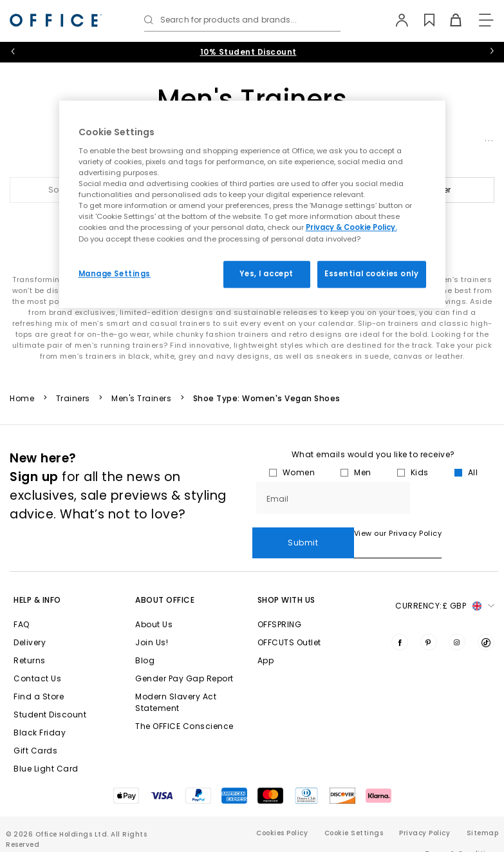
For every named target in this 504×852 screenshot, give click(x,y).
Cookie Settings (354, 814)
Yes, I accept (266, 274)
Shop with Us (286, 581)
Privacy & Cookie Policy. (351, 228)
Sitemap (483, 814)
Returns (30, 642)
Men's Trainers (141, 399)
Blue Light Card (46, 750)
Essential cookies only (372, 274)
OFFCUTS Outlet (289, 624)
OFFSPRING (280, 606)
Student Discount (50, 696)
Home (22, 399)
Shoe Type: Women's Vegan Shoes (267, 399)
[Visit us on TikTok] (486, 623)
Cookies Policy (282, 814)
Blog (145, 642)
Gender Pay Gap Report (184, 660)
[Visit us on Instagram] (457, 623)
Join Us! (152, 624)
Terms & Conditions (462, 835)
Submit (454, 497)
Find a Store (39, 678)
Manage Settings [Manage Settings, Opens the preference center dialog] (115, 274)
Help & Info (37, 581)
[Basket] (448, 20)
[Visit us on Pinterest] (429, 623)
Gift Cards (35, 732)
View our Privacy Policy (296, 533)
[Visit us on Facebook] (400, 623)
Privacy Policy (425, 814)
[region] (252, 204)
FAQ (22, 606)
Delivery (30, 624)
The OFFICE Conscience (184, 707)
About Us (154, 606)
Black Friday (40, 714)
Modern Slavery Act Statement (176, 684)
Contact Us (37, 660)
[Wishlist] (422, 20)
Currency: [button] (445, 587)
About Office (165, 581)
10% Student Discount (248, 52)
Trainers (73, 399)
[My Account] (396, 20)
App (266, 642)
